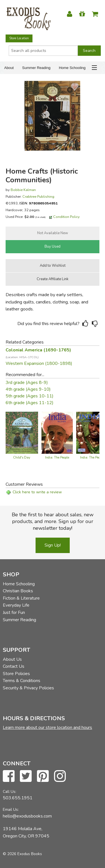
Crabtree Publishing (38, 196)
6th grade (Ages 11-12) (30, 403)
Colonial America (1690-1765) (38, 353)
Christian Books (18, 591)
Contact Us (14, 666)
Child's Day (22, 458)
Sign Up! (53, 545)
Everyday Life (16, 605)
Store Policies (16, 674)
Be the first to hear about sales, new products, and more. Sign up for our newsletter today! (53, 521)
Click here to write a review (37, 492)
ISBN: (39, 203)
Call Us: (10, 792)
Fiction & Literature (21, 598)
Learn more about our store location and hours (47, 727)
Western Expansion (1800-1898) (39, 363)
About (9, 68)
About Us (12, 659)
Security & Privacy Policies (28, 688)
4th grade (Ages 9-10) (28, 389)
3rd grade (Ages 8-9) (27, 383)
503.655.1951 (18, 798)
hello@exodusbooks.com (27, 816)
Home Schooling (72, 68)
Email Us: (11, 810)
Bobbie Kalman (23, 190)
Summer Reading (36, 68)
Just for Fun (14, 613)
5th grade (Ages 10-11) (30, 396)
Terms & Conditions (22, 681)
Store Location (19, 38)
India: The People (57, 458)
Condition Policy (66, 217)
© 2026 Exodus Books (22, 854)
